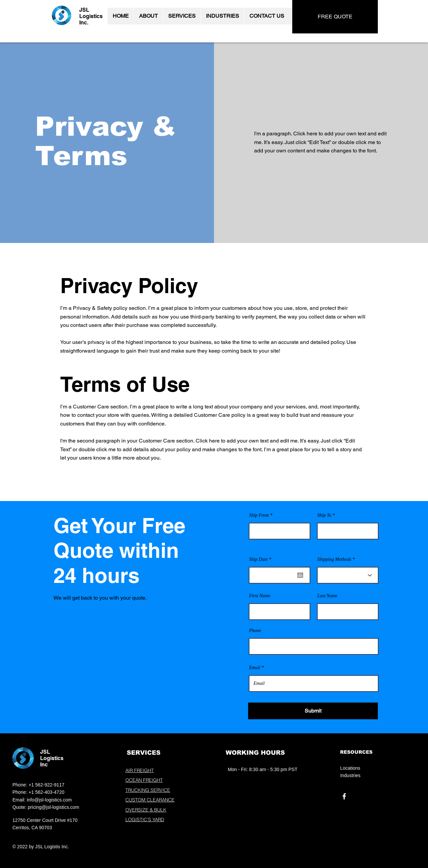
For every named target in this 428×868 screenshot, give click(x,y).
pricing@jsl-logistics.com (53, 807)
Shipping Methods (334, 560)
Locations (350, 768)
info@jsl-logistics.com (49, 800)
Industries (350, 775)
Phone (255, 631)
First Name (260, 596)
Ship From (259, 515)
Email (255, 668)
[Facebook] (344, 796)
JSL (84, 10)
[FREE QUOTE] (335, 17)
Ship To (324, 515)
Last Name (327, 596)
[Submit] (313, 711)
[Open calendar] (300, 575)
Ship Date (261, 560)
